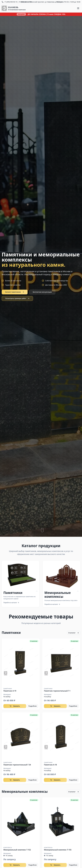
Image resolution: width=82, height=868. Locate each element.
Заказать (15, 706)
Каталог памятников (15, 292)
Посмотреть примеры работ (17, 298)
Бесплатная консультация (42, 292)
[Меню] (78, 8)
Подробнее (33, 706)
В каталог (74, 633)
